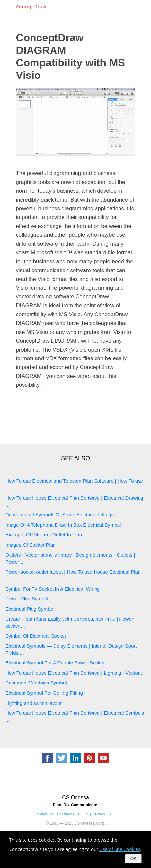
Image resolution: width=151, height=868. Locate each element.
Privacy (99, 814)
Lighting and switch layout (33, 703)
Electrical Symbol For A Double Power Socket (55, 663)
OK (133, 859)
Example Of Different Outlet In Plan (44, 535)
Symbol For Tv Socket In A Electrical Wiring (53, 589)
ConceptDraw (31, 6)
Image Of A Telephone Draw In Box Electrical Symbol (63, 525)
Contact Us (43, 814)
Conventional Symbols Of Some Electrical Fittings (59, 515)
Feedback (66, 814)
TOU (113, 814)
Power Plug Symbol (27, 599)
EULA (83, 814)
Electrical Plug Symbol (30, 609)
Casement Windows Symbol (36, 683)
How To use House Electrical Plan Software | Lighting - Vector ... (75, 673)
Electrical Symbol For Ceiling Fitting (44, 693)
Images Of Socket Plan (30, 545)
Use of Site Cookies (120, 849)
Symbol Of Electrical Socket (36, 636)
